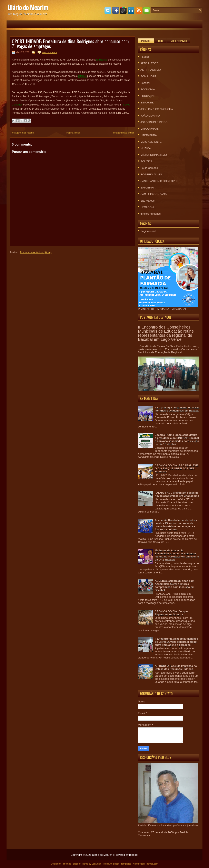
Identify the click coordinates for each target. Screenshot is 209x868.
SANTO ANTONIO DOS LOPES (159, 181)
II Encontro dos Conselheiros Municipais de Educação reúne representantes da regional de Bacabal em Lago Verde (166, 333)
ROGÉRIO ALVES (151, 174)
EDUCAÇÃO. (148, 96)
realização (102, 60)
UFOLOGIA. (148, 207)
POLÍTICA (146, 161)
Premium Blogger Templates (117, 864)
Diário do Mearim (28, 7)
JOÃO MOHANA (150, 116)
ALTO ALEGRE (149, 63)
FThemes (66, 864)
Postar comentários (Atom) (36, 252)
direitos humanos (151, 214)
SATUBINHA (148, 188)
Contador (17, 105)
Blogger (134, 855)
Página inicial (73, 133)
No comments (49, 52)
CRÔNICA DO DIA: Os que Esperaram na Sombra (171, 613)
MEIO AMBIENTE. (151, 142)
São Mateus (147, 201)
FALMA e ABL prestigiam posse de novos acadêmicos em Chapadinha (177, 494)
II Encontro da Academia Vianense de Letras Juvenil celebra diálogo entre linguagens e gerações (176, 642)
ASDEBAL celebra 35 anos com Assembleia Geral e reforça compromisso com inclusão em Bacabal (175, 585)
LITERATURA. (149, 135)
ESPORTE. (147, 103)
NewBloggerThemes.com (146, 864)
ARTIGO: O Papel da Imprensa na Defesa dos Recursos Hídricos (176, 667)
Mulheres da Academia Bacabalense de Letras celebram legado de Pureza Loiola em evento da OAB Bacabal (177, 555)
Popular (146, 41)
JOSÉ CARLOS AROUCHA (157, 109)
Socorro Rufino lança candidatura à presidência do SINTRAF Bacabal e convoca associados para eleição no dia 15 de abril (177, 440)
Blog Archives (179, 41)
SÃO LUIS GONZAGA (154, 194)
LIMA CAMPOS (150, 129)
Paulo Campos (149, 168)
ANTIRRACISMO (151, 70)
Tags (161, 41)
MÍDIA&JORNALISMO (154, 155)
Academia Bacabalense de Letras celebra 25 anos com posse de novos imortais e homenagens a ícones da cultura (176, 525)
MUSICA (146, 148)
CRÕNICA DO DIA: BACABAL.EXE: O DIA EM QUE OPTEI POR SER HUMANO (177, 468)
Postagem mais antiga (123, 133)
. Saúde (145, 57)
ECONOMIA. (148, 89)
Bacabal (145, 83)
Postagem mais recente (23, 133)
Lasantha (96, 864)
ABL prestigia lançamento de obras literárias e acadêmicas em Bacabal (177, 409)
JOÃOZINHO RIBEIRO (154, 122)
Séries (127, 105)
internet (82, 76)
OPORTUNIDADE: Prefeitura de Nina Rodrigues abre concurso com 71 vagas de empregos (70, 44)
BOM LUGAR (148, 76)
